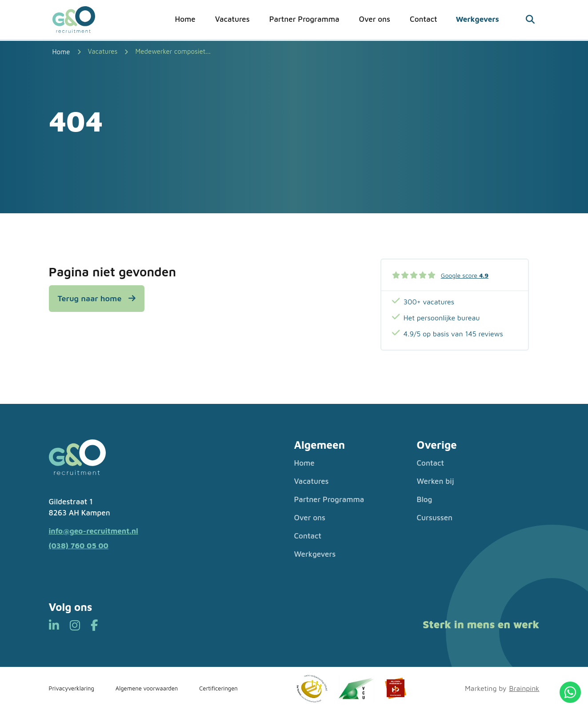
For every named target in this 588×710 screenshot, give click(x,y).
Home (185, 19)
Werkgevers (477, 19)
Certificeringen (218, 688)
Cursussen (435, 518)
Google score (465, 275)
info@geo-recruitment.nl (94, 531)
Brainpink (524, 688)
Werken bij (436, 481)
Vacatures (232, 19)
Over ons (374, 19)
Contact (423, 19)
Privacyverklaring (72, 688)
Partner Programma (304, 19)
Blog (425, 499)
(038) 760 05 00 (79, 546)
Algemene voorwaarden (147, 688)
